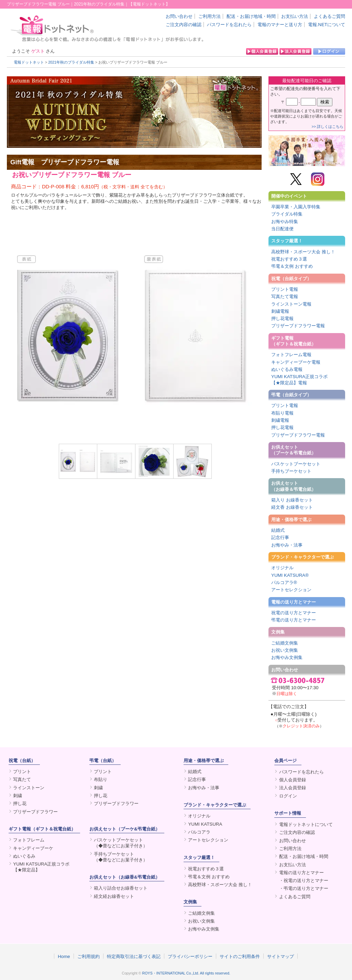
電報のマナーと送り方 (280, 25)
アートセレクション (291, 590)
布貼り (101, 779)
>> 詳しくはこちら (328, 126)
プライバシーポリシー (190, 956)
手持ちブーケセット (291, 471)
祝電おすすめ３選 (289, 259)
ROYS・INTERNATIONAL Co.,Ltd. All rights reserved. (186, 973)
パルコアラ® (284, 582)
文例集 (278, 632)
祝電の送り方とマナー (294, 613)
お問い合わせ (179, 16)
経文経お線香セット (114, 896)
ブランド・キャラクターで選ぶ (302, 557)
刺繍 (18, 796)
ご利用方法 (210, 16)
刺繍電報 (280, 311)
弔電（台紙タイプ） (291, 395)
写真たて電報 (285, 296)
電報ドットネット (29, 62)
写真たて (22, 779)
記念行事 (280, 537)
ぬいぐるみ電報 (287, 369)
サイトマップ (280, 956)
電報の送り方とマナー (294, 602)
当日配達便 (282, 229)
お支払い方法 (295, 16)
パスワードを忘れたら (229, 25)
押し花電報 (282, 318)
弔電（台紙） (103, 761)
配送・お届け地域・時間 (251, 16)
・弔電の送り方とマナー (304, 888)
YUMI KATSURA (205, 824)
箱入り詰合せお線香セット (121, 888)
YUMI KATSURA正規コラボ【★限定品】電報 (299, 379)
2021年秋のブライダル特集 (71, 62)
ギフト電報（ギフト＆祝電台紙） (294, 341)
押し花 (20, 803)
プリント (22, 772)
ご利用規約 (89, 956)
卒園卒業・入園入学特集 (296, 207)
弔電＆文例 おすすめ (292, 266)
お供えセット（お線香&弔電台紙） (125, 877)
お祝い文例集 (285, 650)
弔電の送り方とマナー (294, 620)
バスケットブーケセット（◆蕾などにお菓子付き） (121, 843)
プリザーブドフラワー (35, 812)
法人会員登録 (293, 788)
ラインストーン (29, 788)
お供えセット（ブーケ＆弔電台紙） (294, 450)
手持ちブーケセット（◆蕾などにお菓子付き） (121, 857)
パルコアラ (199, 832)
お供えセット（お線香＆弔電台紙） (294, 486)
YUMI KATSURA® (290, 575)
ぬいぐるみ (24, 856)
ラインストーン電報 (291, 304)
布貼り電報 (282, 413)
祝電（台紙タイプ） (291, 279)
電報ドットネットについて (306, 824)
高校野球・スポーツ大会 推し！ (303, 252)
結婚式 (278, 530)
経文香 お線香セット (292, 507)
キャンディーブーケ (33, 848)
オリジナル (282, 568)
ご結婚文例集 (285, 643)
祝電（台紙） (22, 761)
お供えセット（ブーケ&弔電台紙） (125, 829)
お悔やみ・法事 (287, 545)
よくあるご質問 (329, 16)
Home (64, 956)
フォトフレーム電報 (291, 355)
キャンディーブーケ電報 (296, 362)
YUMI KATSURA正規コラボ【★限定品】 (41, 867)
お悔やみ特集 (285, 222)
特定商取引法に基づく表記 (134, 956)
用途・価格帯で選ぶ (291, 520)
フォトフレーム (29, 840)
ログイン (288, 796)
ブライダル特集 (287, 214)
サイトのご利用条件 (240, 956)
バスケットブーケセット (296, 464)
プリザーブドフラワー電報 (298, 326)
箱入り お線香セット (292, 500)
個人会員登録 (293, 780)
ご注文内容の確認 (184, 25)
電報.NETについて (327, 25)
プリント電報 (285, 289)
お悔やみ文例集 (287, 657)
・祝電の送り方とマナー (304, 880)
